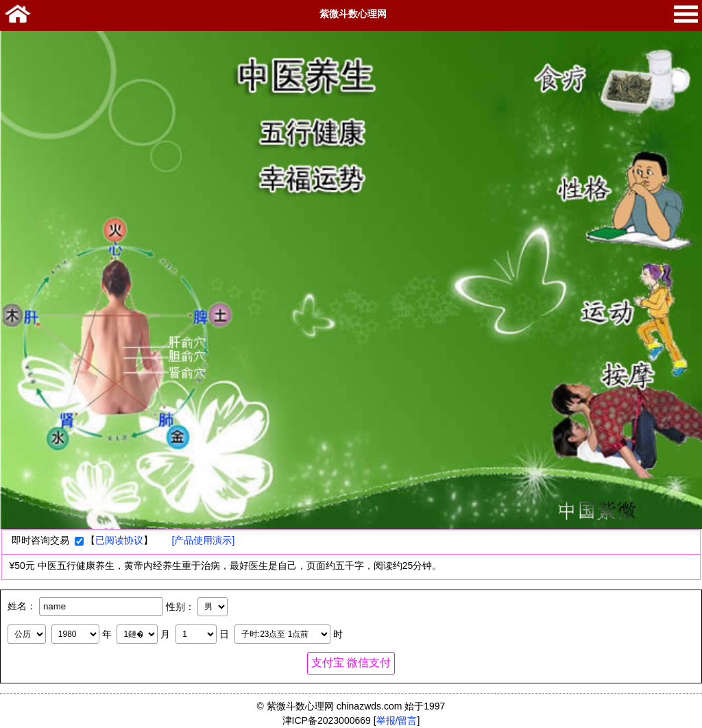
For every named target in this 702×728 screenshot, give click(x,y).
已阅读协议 (119, 540)
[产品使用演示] (204, 540)
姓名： (22, 606)
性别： (180, 606)
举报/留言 (397, 720)
